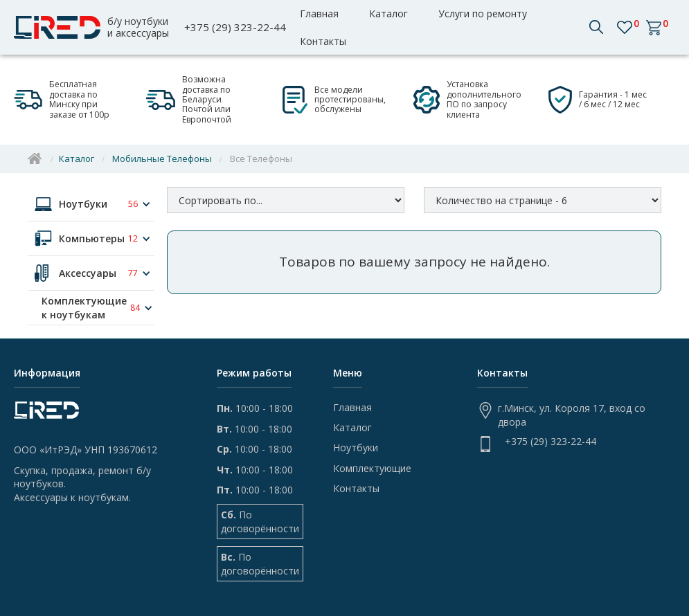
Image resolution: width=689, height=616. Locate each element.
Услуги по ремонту (483, 13)
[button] (603, 27)
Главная (319, 13)
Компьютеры (92, 238)
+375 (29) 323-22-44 (235, 27)
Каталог (388, 13)
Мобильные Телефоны (162, 158)
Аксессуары (88, 273)
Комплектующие (372, 469)
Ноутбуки (83, 204)
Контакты (323, 41)
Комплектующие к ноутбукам (84, 308)
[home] (96, 27)
